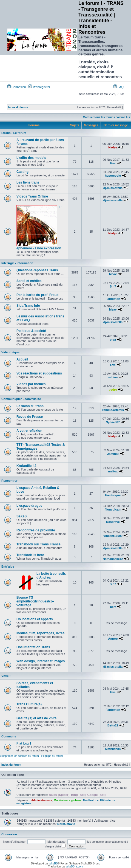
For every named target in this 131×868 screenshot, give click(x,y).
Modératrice (91, 800)
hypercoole (113, 176)
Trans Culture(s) (29, 704)
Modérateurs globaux (68, 800)
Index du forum (18, 107)
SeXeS (22, 516)
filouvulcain (113, 509)
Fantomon (113, 299)
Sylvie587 (113, 422)
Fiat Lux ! (24, 743)
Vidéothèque (10, 352)
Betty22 (113, 725)
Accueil (22, 359)
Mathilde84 (113, 749)
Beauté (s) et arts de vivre (36, 718)
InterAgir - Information (17, 263)
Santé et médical (29, 281)
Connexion (17, 87)
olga (113, 340)
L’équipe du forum (52, 756)
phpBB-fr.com (75, 866)
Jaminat (113, 454)
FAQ (119, 87)
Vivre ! (6, 676)
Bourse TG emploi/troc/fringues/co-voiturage (35, 601)
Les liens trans (28, 182)
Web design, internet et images (41, 661)
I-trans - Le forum (14, 133)
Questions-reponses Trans (37, 270)
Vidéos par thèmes (31, 384)
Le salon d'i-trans (30, 406)
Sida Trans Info (28, 306)
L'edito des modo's (31, 158)
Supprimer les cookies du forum (20, 756)
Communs (9, 736)
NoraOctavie (66, 824)
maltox (113, 471)
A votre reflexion (29, 431)
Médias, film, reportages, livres (40, 633)
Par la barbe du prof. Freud (37, 295)
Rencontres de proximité (36, 530)
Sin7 (113, 286)
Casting (22, 172)
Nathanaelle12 (113, 559)
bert (113, 607)
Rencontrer (9, 481)
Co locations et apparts (35, 619)
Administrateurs (42, 800)
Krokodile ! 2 (26, 466)
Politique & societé (31, 331)
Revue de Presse (30, 417)
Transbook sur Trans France (39, 544)
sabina (113, 377)
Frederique (113, 495)
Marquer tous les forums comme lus (107, 117)
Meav (113, 274)
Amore (113, 639)
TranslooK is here (30, 555)
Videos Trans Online (32, 196)
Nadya (113, 147)
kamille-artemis (113, 410)
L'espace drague (29, 506)
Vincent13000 (113, 536)
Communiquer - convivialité (21, 399)
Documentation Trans (33, 647)
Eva (113, 163)
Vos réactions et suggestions (39, 373)
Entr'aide (8, 567)
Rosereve (113, 522)
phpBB (53, 863)
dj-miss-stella (113, 188)
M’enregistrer (39, 87)
